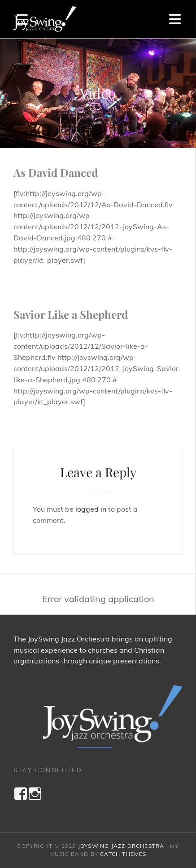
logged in (91, 509)
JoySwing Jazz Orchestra (121, 846)
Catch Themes (123, 854)
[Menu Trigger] (22, 19)
